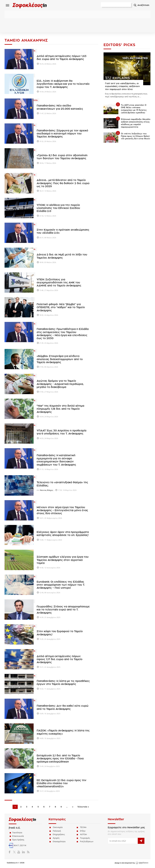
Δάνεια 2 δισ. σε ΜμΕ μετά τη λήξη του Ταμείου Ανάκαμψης (62, 257)
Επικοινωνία (18, 837)
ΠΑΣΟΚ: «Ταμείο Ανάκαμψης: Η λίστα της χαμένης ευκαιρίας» (63, 733)
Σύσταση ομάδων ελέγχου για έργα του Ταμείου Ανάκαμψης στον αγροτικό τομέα (63, 561)
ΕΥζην (83, 831)
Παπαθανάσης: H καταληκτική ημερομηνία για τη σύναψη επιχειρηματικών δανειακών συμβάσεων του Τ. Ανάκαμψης (56, 461)
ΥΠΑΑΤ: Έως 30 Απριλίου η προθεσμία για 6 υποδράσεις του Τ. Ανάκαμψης (61, 433)
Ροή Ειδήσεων (87, 842)
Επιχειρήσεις (59, 835)
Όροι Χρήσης (18, 840)
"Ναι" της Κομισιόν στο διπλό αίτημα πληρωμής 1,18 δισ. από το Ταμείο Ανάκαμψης (60, 409)
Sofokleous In (32, 6)
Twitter (15, 852)
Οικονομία (58, 828)
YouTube (19, 852)
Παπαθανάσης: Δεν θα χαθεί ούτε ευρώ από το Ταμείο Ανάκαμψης (63, 708)
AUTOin (83, 835)
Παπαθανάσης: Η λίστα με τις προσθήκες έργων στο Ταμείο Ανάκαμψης (63, 683)
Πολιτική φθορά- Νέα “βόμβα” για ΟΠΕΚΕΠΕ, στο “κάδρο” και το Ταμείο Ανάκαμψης (61, 308)
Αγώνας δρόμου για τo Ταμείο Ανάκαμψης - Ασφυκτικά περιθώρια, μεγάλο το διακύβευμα (60, 385)
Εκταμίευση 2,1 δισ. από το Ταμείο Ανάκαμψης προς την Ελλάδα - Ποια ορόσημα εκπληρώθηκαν (60, 759)
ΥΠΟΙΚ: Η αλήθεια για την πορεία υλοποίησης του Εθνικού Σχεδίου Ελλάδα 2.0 (58, 209)
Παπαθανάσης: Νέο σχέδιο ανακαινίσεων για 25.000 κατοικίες (60, 108)
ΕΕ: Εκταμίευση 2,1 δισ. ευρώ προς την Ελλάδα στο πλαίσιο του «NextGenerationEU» (62, 784)
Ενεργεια (42, 275)
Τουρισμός (85, 838)
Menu (8, 5)
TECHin (83, 828)
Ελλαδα (42, 527)
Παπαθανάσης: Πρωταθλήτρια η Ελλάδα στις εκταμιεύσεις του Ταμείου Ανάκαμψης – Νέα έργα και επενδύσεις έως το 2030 (63, 334)
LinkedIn (23, 852)
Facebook (11, 852)
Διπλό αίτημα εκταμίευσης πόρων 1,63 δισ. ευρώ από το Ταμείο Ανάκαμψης (62, 58)
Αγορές (56, 838)
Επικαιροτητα (44, 101)
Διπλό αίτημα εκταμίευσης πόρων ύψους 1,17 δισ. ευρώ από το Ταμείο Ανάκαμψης (59, 660)
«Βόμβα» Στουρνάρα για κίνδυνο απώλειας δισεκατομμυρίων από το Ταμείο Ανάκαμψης (60, 360)
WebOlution (142, 863)
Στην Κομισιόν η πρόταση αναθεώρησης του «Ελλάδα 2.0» (63, 232)
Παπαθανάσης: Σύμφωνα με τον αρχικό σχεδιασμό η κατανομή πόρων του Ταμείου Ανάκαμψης (62, 134)
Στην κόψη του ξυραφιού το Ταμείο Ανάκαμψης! (60, 633)
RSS (28, 852)
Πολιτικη (42, 76)
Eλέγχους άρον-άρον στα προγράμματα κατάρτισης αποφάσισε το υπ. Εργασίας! (63, 534)
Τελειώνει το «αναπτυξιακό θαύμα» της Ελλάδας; (62, 485)
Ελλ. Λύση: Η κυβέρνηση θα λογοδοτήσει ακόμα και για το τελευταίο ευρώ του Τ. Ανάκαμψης (63, 84)
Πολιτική (57, 831)
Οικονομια (43, 51)
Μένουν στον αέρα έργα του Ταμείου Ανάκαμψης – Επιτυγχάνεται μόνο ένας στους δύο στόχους (62, 511)
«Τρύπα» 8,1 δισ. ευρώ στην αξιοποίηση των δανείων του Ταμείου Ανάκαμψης (62, 157)
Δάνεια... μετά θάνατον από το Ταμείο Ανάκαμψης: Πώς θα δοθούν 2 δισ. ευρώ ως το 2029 (63, 184)
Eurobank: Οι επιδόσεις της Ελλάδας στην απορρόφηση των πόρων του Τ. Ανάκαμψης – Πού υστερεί (61, 585)
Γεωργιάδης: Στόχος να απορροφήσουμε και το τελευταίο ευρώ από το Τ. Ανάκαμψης (63, 610)
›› (73, 807)
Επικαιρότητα (59, 842)
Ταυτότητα (17, 833)
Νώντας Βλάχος (47, 491)
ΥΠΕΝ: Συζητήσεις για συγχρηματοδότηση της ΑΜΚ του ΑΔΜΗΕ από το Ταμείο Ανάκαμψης (59, 283)
